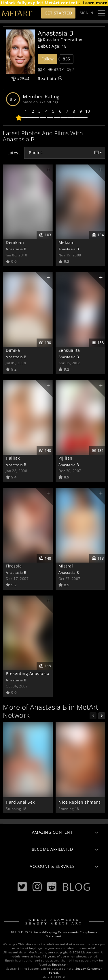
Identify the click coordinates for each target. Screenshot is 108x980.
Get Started (58, 13)
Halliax (13, 458)
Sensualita (69, 350)
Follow (48, 59)
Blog (76, 887)
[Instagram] (37, 887)
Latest (14, 153)
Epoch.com (60, 965)
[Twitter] (22, 887)
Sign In (87, 13)
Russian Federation (60, 40)
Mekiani (67, 242)
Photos (36, 152)
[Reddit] (52, 887)
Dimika (13, 350)
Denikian (15, 242)
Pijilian (66, 458)
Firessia (14, 566)
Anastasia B (16, 249)
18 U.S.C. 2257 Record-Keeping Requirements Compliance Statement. (54, 934)
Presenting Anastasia (28, 673)
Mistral (66, 566)
